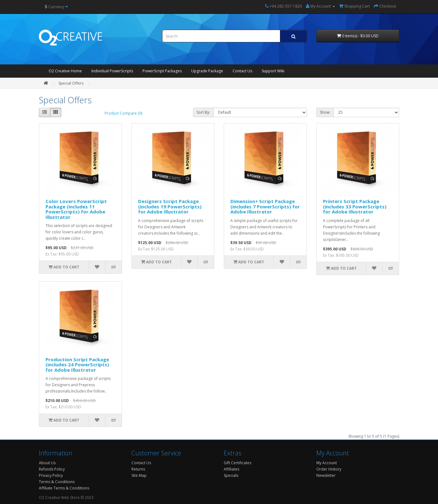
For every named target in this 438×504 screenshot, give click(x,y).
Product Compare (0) (123, 113)
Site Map (139, 475)
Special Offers (71, 83)
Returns (138, 469)
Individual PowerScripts (112, 71)
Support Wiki (273, 71)
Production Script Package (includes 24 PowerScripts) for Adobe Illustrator (77, 365)
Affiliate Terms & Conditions (64, 488)
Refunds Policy (52, 469)
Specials (231, 475)
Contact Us (242, 71)
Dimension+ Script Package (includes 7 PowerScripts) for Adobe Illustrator (265, 206)
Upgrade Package (207, 71)
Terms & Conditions (57, 482)
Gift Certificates (237, 463)
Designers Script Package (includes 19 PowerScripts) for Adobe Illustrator (170, 206)
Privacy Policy (51, 475)
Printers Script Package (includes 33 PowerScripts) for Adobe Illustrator (355, 206)
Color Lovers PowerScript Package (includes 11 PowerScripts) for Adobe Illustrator (76, 209)
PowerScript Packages (162, 71)
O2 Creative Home (65, 71)
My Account (327, 463)
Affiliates (231, 469)
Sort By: (203, 112)
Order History (329, 469)
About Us (47, 463)
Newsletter (326, 475)
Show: (325, 112)
